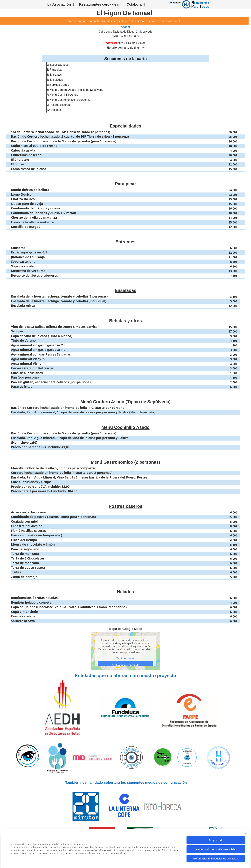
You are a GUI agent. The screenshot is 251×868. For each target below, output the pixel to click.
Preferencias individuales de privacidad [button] (216, 859)
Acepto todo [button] (216, 840)
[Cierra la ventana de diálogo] (245, 833)
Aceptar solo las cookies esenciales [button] (216, 849)
